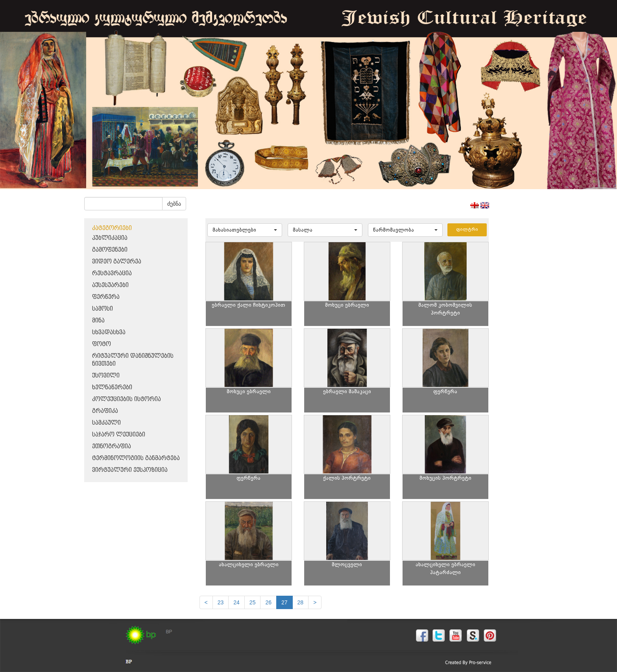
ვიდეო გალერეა (117, 262)
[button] (245, 230)
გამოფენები (110, 250)
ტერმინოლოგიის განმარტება (136, 458)
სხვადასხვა (109, 332)
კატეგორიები (112, 228)
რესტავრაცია (112, 273)
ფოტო (102, 344)
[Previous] (206, 602)
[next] (315, 602)
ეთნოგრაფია (112, 446)
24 (236, 602)
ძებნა (174, 204)
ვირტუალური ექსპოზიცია (130, 470)
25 (253, 602)
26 (268, 602)
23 (221, 602)
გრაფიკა (105, 411)
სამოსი (103, 309)
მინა (98, 321)
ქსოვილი (106, 376)
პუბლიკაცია (110, 238)
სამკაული (106, 423)
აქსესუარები (110, 285)
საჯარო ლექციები (119, 435)
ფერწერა (106, 297)
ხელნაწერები (112, 388)
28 (301, 602)
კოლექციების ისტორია (127, 399)
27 (284, 602)
